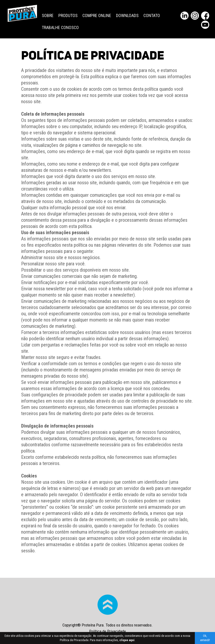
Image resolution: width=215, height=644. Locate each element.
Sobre (48, 15)
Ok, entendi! (205, 638)
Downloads (127, 15)
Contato (152, 15)
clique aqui (127, 640)
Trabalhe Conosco (60, 27)
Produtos (68, 15)
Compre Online (97, 15)
